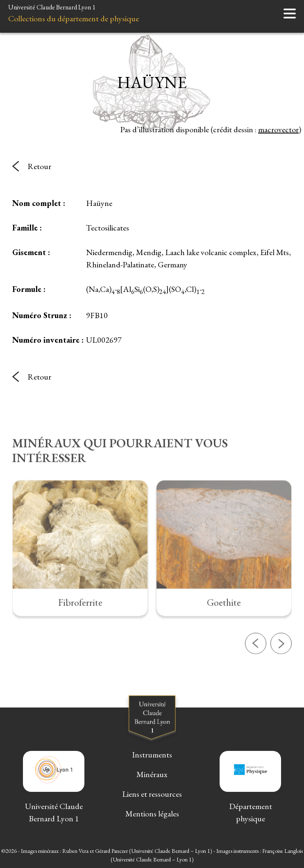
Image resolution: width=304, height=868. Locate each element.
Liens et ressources (152, 794)
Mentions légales (152, 814)
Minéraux (152, 774)
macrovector (278, 129)
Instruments (152, 755)
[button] (256, 671)
